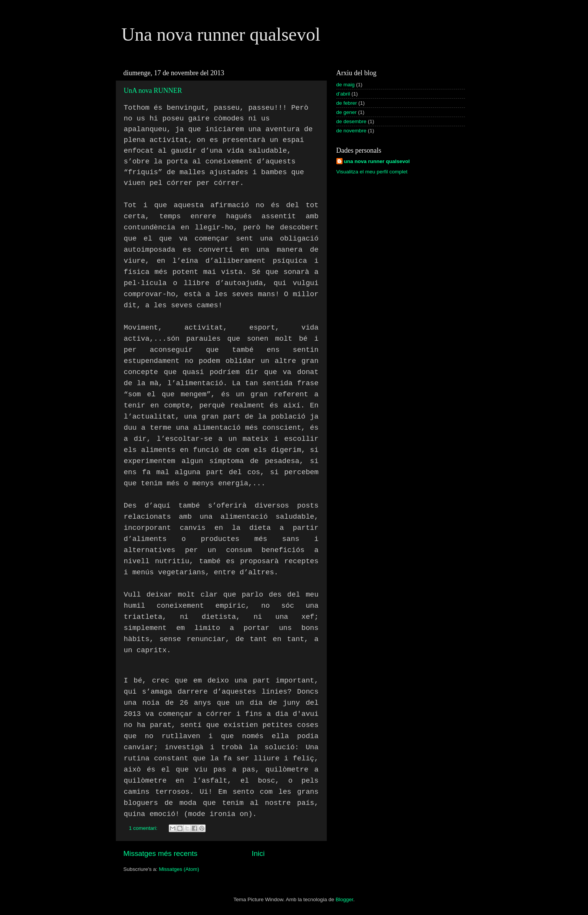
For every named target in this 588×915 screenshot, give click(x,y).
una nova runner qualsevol (377, 161)
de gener (347, 112)
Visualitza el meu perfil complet (372, 172)
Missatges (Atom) (179, 869)
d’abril (343, 94)
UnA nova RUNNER (153, 91)
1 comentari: (144, 828)
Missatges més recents (161, 853)
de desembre (352, 121)
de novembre (352, 131)
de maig (346, 85)
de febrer (347, 103)
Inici (258, 853)
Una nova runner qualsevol (221, 34)
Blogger (344, 899)
